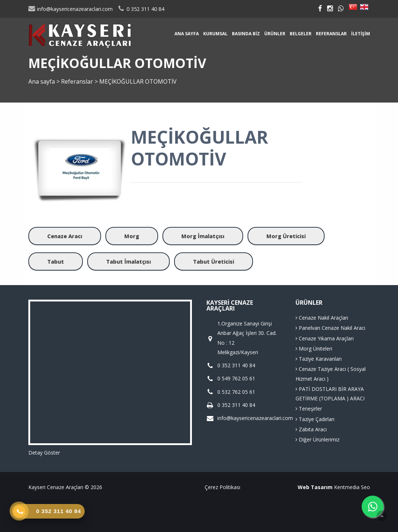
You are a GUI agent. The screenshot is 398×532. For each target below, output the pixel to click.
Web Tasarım (315, 487)
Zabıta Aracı (311, 429)
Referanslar (331, 34)
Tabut (56, 261)
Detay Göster (44, 453)
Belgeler (301, 34)
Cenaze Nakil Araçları (322, 318)
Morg (132, 236)
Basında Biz (246, 34)
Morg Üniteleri (314, 349)
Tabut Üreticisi (214, 261)
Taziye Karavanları (319, 359)
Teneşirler (309, 409)
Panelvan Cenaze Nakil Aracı (330, 328)
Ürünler (275, 34)
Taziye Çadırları (315, 419)
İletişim (361, 34)
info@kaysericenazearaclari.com (71, 9)
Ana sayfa (187, 34)
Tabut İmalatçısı (128, 261)
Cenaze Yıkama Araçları (325, 338)
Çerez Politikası (222, 487)
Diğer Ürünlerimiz (317, 439)
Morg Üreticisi (286, 236)
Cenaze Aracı (65, 236)
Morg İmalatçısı (203, 236)
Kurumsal (215, 34)
